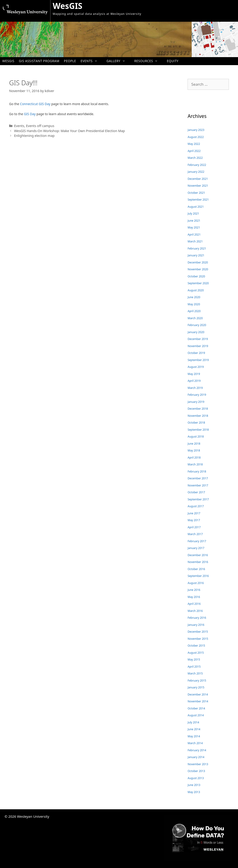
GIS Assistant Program (39, 61)
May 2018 (194, 450)
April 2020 (194, 311)
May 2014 (194, 736)
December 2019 (198, 339)
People (70, 61)
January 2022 (196, 172)
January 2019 (196, 402)
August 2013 (196, 778)
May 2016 (194, 597)
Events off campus (40, 126)
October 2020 (196, 276)
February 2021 (197, 248)
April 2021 (194, 235)
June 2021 (194, 221)
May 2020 (194, 304)
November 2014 (198, 701)
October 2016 (196, 569)
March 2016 (195, 611)
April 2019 (194, 381)
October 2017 (196, 492)
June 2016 (194, 590)
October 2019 (196, 353)
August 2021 (196, 207)
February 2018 (197, 471)
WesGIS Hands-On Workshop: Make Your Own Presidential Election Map (70, 131)
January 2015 (196, 687)
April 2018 (194, 458)
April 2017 (194, 527)
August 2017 (196, 506)
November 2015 (198, 639)
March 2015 (195, 673)
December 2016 (198, 555)
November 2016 (198, 562)
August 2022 (196, 137)
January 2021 (196, 255)
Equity (173, 61)
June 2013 (194, 785)
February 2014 (197, 750)
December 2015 (198, 632)
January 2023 (196, 130)
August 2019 (196, 367)
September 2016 (198, 576)
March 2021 (195, 241)
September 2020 (198, 283)
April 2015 (194, 667)
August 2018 (196, 437)
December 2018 (198, 409)
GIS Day (30, 114)
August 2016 (196, 583)
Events (91, 61)
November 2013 (198, 764)
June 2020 (194, 297)
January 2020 (196, 332)
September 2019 (198, 360)
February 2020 (197, 325)
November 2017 (198, 485)
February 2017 (197, 541)
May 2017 (194, 520)
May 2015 (194, 660)
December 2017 (198, 478)
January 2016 (196, 625)
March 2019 (195, 388)
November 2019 (198, 346)
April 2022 (194, 151)
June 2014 (194, 729)
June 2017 (194, 513)
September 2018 (198, 430)
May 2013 (194, 792)
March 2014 (195, 743)
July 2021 (193, 214)
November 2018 (198, 416)
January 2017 (196, 548)
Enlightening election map (34, 136)
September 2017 (198, 499)
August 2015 (196, 653)
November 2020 (198, 269)
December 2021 (198, 179)
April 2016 (194, 604)
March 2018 (195, 464)
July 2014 (193, 722)
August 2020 (196, 290)
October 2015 (196, 646)
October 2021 (196, 193)
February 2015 (197, 681)
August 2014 (196, 715)
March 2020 (195, 318)
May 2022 (194, 144)
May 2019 (194, 374)
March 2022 (195, 158)
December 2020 (198, 262)
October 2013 (196, 771)
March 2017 (195, 534)
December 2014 (198, 694)
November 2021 (198, 186)
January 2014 (196, 757)
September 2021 (198, 200)
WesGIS (68, 6)
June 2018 (194, 444)
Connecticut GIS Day (35, 104)
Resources (148, 61)
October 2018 (196, 423)
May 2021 (194, 227)
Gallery (118, 61)
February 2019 (197, 395)
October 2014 (196, 708)
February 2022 (197, 165)
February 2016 (197, 618)
